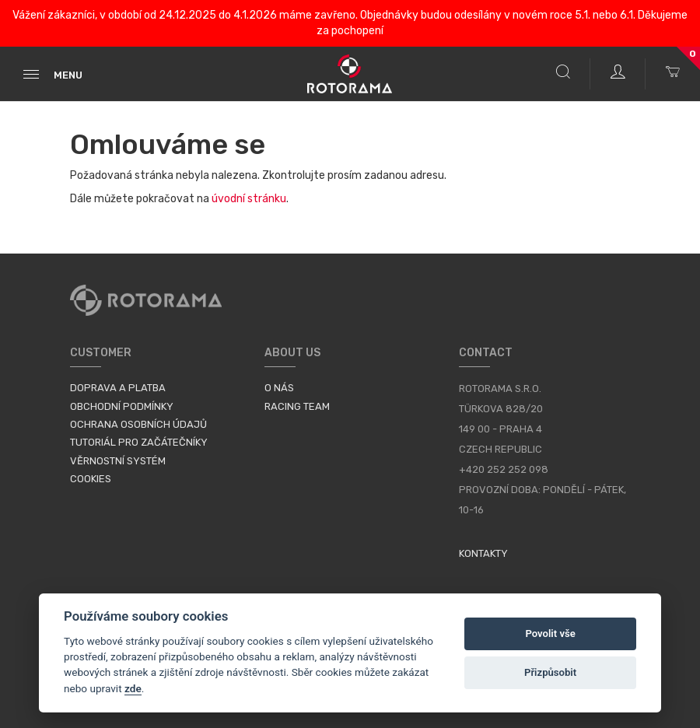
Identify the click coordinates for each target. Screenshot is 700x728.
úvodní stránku (249, 199)
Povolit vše (550, 633)
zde (133, 688)
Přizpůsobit (550, 672)
